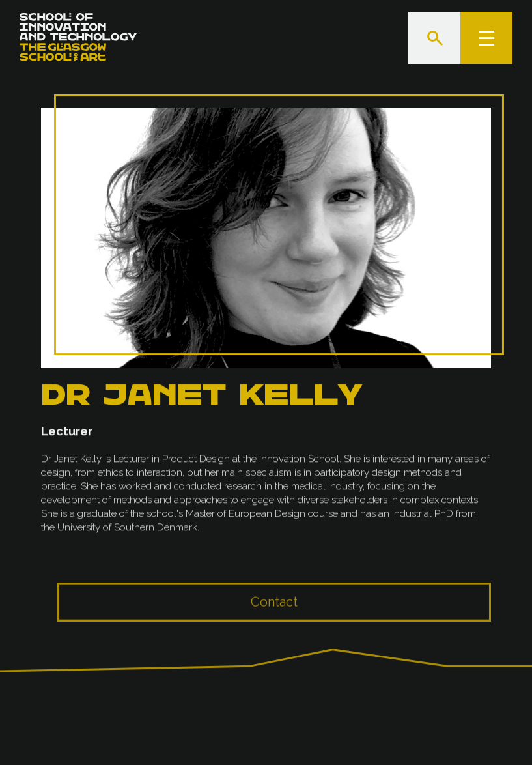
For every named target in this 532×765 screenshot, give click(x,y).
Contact (274, 611)
